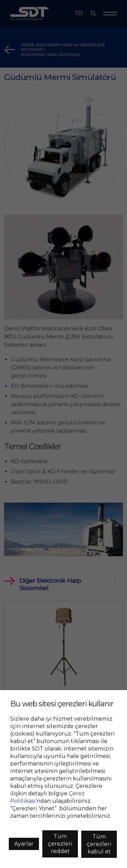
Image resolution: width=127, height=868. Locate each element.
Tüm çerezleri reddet (60, 844)
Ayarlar (24, 844)
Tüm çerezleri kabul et (99, 844)
